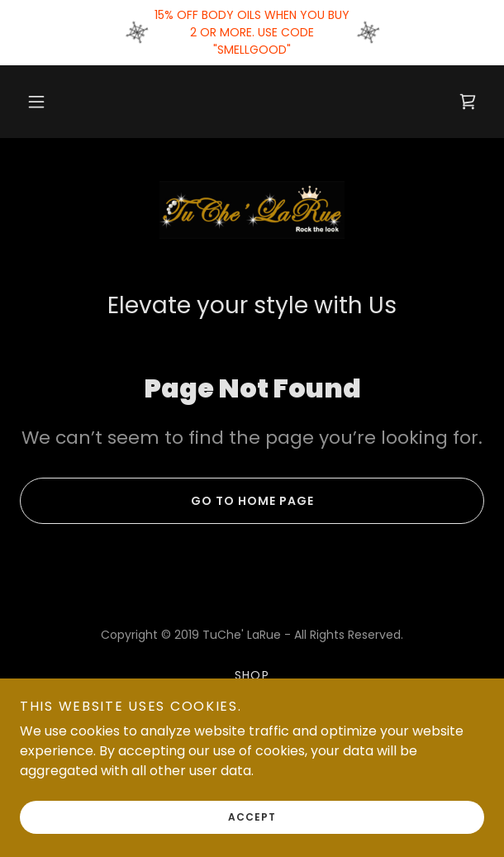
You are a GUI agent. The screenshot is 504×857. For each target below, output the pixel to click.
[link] (468, 102)
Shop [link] (252, 675)
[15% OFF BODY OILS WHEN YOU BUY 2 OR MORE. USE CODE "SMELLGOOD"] (252, 33)
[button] (36, 102)
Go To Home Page (166, 501)
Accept (252, 817)
